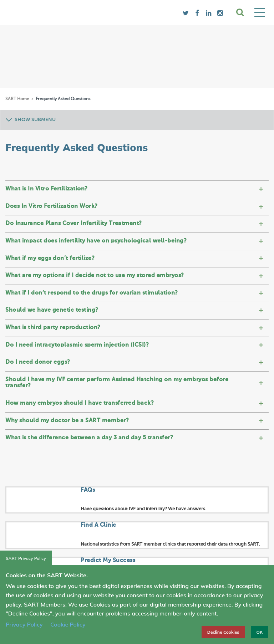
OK (260, 632)
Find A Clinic (98, 525)
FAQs (88, 490)
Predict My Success (108, 561)
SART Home (18, 99)
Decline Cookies (223, 632)
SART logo (63, 12)
